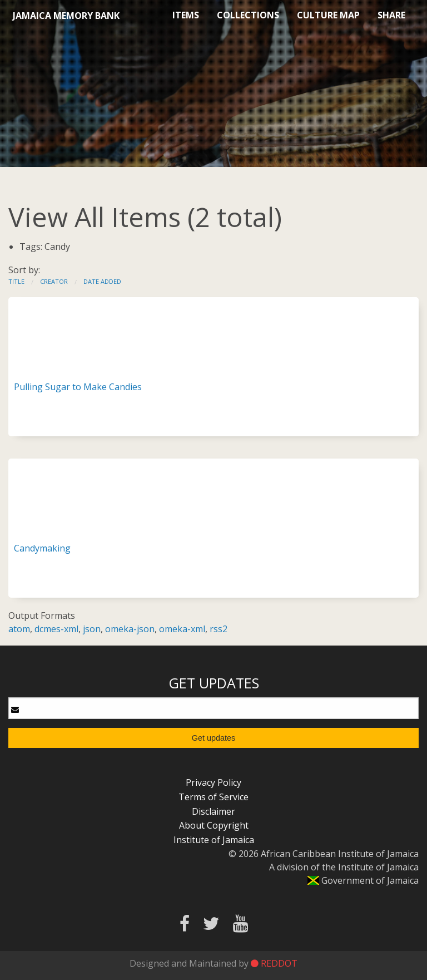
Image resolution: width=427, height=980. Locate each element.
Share (391, 15)
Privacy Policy (213, 782)
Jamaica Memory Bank (66, 16)
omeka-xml (182, 629)
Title (16, 281)
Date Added (102, 281)
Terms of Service (213, 797)
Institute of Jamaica (214, 840)
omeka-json (130, 629)
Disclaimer (213, 811)
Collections (248, 15)
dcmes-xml (56, 629)
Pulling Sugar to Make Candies (78, 387)
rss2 (219, 629)
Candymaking (42, 548)
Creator (54, 281)
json (92, 629)
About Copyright (214, 825)
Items (186, 15)
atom (19, 629)
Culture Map (328, 15)
